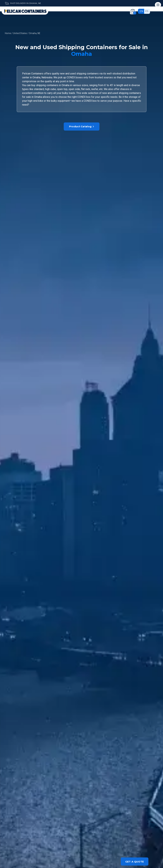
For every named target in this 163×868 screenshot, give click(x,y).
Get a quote (135, 862)
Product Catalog (82, 126)
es (147, 11)
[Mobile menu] (158, 5)
